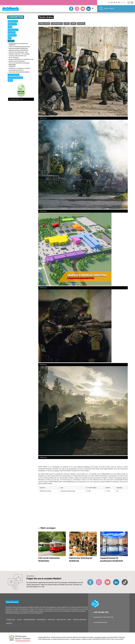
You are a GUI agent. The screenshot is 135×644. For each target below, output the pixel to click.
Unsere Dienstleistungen (15, 78)
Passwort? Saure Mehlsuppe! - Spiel (18, 52)
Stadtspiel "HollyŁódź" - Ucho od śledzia (19, 54)
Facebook (81, 24)
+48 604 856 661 (57, 24)
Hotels (10, 27)
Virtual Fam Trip (13, 21)
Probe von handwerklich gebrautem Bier (19, 47)
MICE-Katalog (12, 35)
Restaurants (12, 33)
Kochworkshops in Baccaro (16, 70)
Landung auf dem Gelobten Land (17, 56)
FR (114, 2)
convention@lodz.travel (100, 622)
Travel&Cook (12, 67)
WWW (73, 24)
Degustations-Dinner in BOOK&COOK (19, 50)
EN (112, 2)
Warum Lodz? (12, 24)
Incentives (11, 41)
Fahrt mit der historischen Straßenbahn (19, 63)
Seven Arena (12, 65)
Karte (10, 38)
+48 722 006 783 (101, 612)
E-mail (67, 24)
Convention (16, 17)
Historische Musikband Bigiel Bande (18, 49)
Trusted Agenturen (14, 75)
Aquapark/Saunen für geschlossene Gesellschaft (18, 44)
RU (119, 2)
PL (109, 2)
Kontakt (10, 80)
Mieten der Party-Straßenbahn (17, 61)
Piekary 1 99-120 (44, 24)
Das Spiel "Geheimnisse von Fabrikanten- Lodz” (21, 59)
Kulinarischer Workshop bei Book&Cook (19, 72)
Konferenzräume (13, 30)
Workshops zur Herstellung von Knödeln (19, 68)
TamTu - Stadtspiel (14, 58)
